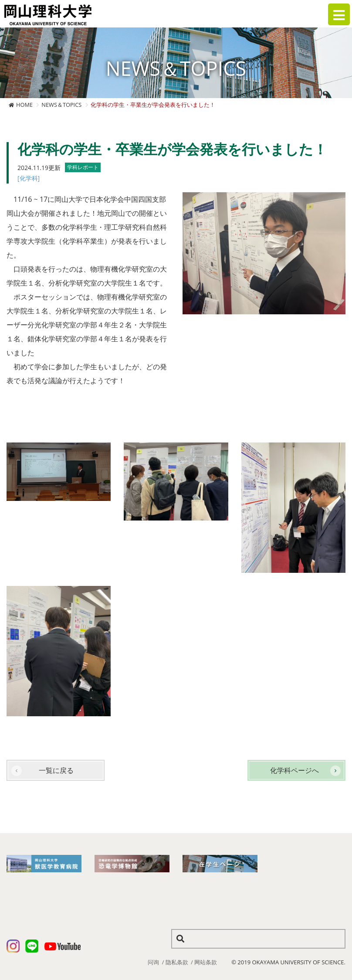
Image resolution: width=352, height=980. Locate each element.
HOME (24, 105)
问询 (153, 962)
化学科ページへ (294, 770)
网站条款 (206, 962)
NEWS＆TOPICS (61, 105)
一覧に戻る (56, 770)
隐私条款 (177, 962)
